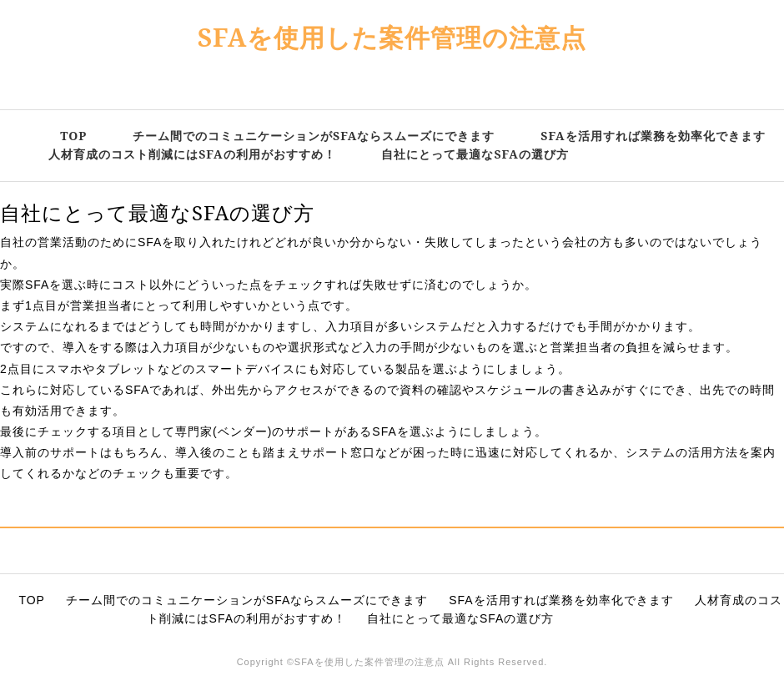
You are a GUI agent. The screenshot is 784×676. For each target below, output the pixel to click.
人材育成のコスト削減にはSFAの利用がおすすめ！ (192, 154)
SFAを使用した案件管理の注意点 (392, 37)
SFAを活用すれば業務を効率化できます (653, 136)
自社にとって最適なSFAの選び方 (475, 154)
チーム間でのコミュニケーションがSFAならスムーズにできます (314, 136)
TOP (73, 136)
